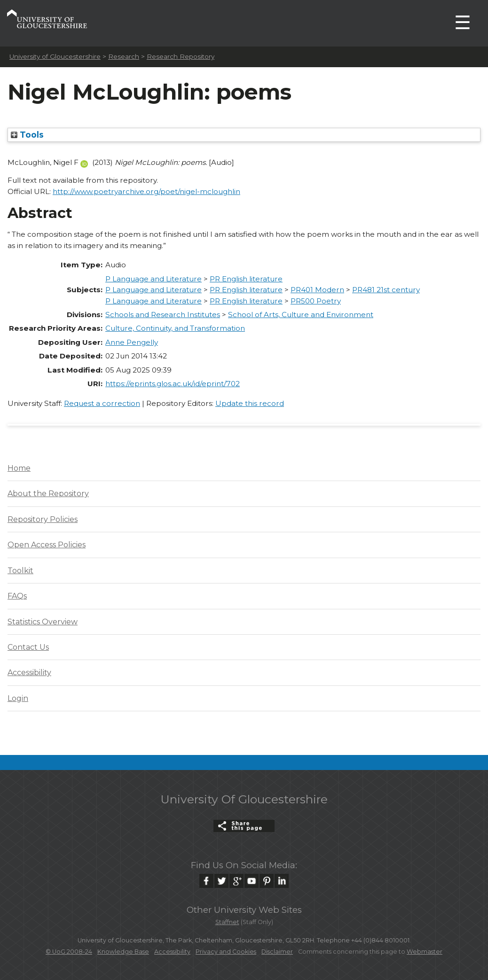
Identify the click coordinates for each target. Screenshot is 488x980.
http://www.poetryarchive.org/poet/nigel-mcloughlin (146, 191)
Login (18, 698)
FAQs (17, 596)
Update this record (250, 403)
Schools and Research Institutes (163, 315)
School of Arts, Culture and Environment (301, 315)
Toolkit (20, 571)
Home (19, 468)
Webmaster (425, 952)
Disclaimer (277, 952)
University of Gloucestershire (55, 56)
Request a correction (102, 403)
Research (124, 56)
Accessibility (29, 673)
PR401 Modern (317, 290)
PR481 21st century (386, 290)
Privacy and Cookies (226, 952)
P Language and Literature (153, 279)
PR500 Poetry (316, 301)
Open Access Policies (47, 545)
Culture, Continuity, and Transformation (175, 328)
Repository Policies (43, 519)
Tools (27, 135)
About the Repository (48, 494)
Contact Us (28, 647)
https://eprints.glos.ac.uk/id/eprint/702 (173, 384)
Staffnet (227, 922)
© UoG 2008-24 (69, 952)
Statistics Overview (43, 622)
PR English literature (246, 279)
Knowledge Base (123, 952)
